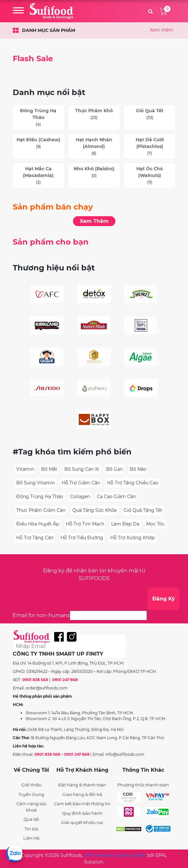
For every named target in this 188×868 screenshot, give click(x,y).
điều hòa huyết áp (38, 524)
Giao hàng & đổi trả (82, 794)
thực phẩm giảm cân (41, 510)
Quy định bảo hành (82, 813)
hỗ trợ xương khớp (132, 538)
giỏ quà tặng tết (143, 510)
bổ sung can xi (82, 469)
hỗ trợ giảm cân (81, 483)
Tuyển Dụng (31, 794)
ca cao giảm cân (116, 497)
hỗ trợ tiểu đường (82, 538)
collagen (80, 497)
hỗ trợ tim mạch (85, 524)
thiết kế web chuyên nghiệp (115, 855)
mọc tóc (155, 524)
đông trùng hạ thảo (40, 497)
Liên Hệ (31, 838)
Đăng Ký (164, 599)
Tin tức (32, 829)
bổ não (138, 469)
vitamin (25, 469)
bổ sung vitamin (36, 483)
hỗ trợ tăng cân (35, 538)
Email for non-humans (41, 615)
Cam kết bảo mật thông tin (82, 804)
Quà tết (31, 819)
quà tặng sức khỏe (94, 510)
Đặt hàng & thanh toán (82, 785)
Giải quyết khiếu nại (82, 822)
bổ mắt (49, 469)
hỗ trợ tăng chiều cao (133, 483)
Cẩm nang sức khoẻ (32, 807)
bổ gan (114, 469)
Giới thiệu (32, 785)
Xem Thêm (94, 221)
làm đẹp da (125, 524)
